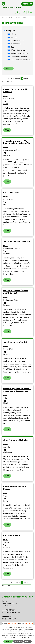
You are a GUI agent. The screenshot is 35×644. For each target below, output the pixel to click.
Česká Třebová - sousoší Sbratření (15, 90)
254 (27, 78)
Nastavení (27, 641)
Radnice (7, 547)
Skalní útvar (8, 452)
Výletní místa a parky (19, 56)
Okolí (10, 17)
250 (16, 78)
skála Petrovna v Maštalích (16, 440)
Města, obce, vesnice (19, 50)
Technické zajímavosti (19, 53)
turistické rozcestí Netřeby (16, 342)
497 (8, 81)
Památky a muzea (17, 44)
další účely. (24, 631)
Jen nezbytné (18, 641)
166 (11, 78)
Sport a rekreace (17, 41)
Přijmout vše (8, 641)
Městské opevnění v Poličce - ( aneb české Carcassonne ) (17, 390)
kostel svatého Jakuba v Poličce (15, 488)
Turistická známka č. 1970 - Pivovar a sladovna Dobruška (17, 142)
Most (5, 204)
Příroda (13, 34)
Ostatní (13, 47)
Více (7, 130)
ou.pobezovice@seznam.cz (12, 612)
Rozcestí (7, 254)
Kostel (6, 501)
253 (25, 78)
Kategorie (10, 31)
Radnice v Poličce (12, 535)
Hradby (6, 403)
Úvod (3, 17)
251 (19, 78)
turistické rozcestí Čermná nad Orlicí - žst (16, 292)
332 (3, 81)
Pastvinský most (11, 192)
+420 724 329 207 (8, 610)
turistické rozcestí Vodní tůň (17, 241)
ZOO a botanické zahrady (21, 60)
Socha (6, 104)
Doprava (14, 37)
